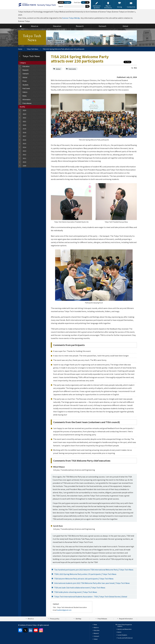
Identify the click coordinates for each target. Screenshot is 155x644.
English (68, 2)
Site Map (78, 619)
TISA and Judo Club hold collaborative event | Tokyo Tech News (80, 588)
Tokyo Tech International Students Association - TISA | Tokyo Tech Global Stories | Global (91, 597)
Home (20, 49)
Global (58, 69)
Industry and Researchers (124, 629)
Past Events (72, 69)
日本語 (61, 2)
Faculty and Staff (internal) (125, 638)
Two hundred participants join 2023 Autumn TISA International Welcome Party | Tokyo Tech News (94, 570)
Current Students (122, 635)
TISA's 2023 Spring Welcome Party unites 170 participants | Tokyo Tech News (85, 574)
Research (96, 633)
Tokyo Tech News (32, 49)
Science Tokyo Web (70, 18)
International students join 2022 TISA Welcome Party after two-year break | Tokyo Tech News (92, 583)
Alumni (119, 632)
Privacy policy (55, 619)
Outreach (96, 636)
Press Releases (102, 619)
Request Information (126, 619)
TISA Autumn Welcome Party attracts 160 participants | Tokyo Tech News (84, 579)
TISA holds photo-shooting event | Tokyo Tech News (76, 592)
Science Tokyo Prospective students (125, 625)
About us (31, 619)
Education (97, 630)
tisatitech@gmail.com (64, 610)
